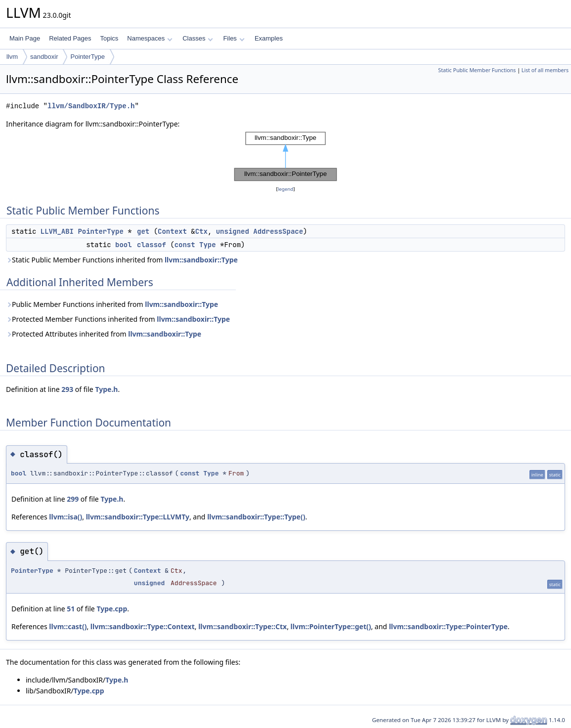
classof (152, 245)
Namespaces (150, 38)
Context (172, 231)
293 (67, 389)
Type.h (106, 389)
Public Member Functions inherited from (112, 304)
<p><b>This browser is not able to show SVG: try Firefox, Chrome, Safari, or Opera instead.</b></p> (286, 157)
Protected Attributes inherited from (104, 334)
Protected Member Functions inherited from (118, 319)
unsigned (233, 231)
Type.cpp (112, 609)
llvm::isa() (66, 517)
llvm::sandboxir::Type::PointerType (448, 626)
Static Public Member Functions (477, 70)
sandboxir (44, 57)
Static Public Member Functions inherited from (122, 260)
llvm (12, 57)
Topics (109, 38)
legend (286, 189)
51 (71, 609)
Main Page (25, 38)
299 (73, 499)
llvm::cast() (68, 626)
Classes (198, 38)
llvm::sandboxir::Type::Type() (256, 517)
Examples (269, 38)
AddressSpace (278, 231)
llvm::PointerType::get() (331, 626)
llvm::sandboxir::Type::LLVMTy (138, 517)
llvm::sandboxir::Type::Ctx (242, 626)
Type (208, 245)
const (185, 245)
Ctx (201, 231)
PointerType (87, 57)
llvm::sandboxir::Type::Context (143, 626)
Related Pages (70, 38)
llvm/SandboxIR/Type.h (91, 106)
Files (234, 38)
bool (124, 245)
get (143, 231)
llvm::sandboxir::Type (201, 260)
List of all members (545, 70)
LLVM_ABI (57, 231)
